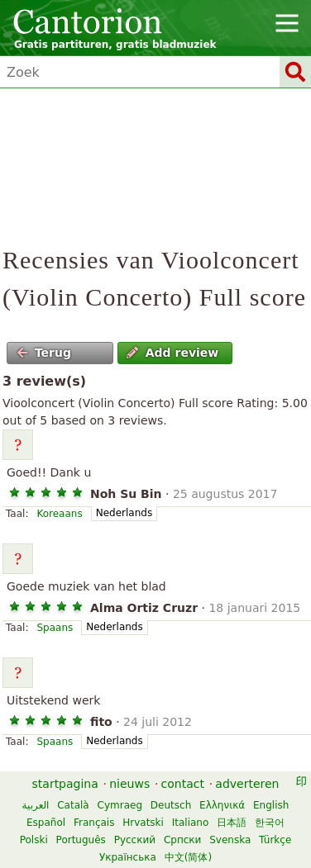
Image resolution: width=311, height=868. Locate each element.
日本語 (232, 823)
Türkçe (275, 840)
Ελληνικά (222, 805)
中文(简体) (188, 857)
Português (81, 840)
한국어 (270, 823)
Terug (44, 353)
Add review (172, 353)
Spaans (55, 628)
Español (46, 823)
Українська (128, 857)
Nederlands (124, 513)
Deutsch (171, 805)
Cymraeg (120, 805)
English (271, 805)
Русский (135, 840)
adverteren (247, 784)
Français (94, 823)
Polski (34, 840)
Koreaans (59, 514)
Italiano (191, 823)
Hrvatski (143, 823)
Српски (183, 840)
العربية (36, 805)
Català (73, 805)
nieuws (129, 784)
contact (183, 784)
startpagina (65, 784)
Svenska (230, 840)
